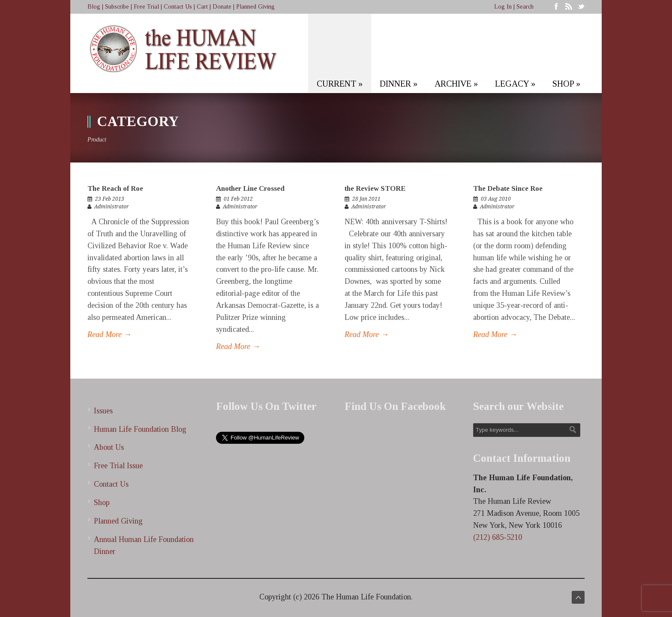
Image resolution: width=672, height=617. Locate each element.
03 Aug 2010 (496, 199)
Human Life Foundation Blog (140, 429)
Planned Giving (255, 7)
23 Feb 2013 (110, 199)
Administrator (112, 207)
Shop (102, 503)
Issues (103, 411)
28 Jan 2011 (366, 199)
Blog (94, 7)
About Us (109, 447)
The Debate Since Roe (508, 188)
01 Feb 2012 (238, 199)
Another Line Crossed (250, 188)
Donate (222, 7)
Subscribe (117, 7)
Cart (202, 7)
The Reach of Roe (115, 188)
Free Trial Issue (118, 466)
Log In (503, 7)
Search (525, 7)
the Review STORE (375, 188)
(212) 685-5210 (498, 537)
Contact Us (178, 7)
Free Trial (146, 7)
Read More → (109, 334)
